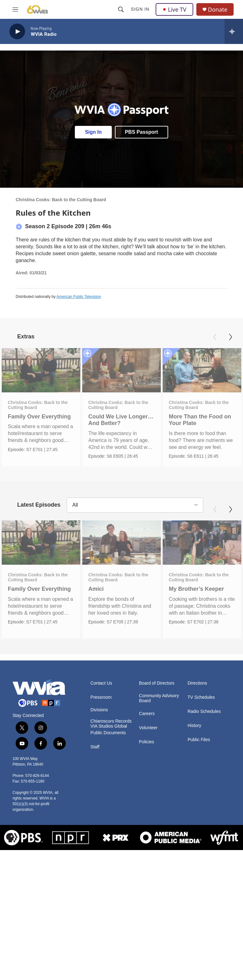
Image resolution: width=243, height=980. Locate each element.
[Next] (230, 337)
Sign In (140, 9)
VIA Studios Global (109, 729)
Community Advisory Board (159, 701)
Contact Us (101, 686)
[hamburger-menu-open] (15, 9)
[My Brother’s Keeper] (196, 544)
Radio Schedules (204, 714)
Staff (95, 750)
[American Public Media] (171, 840)
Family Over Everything (39, 417)
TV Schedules (201, 700)
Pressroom (101, 700)
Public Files (199, 743)
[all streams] (234, 31)
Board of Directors (157, 686)
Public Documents (108, 736)
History (194, 728)
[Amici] (140, 544)
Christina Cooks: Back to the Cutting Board (61, 200)
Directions (197, 686)
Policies (147, 745)
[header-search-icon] (121, 9)
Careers (147, 716)
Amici (114, 590)
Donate (218, 10)
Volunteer (148, 731)
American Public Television (79, 297)
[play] (17, 32)
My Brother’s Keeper (190, 590)
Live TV (174, 9)
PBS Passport (142, 132)
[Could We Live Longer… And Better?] (128, 370)
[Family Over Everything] (41, 370)
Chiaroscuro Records (111, 724)
